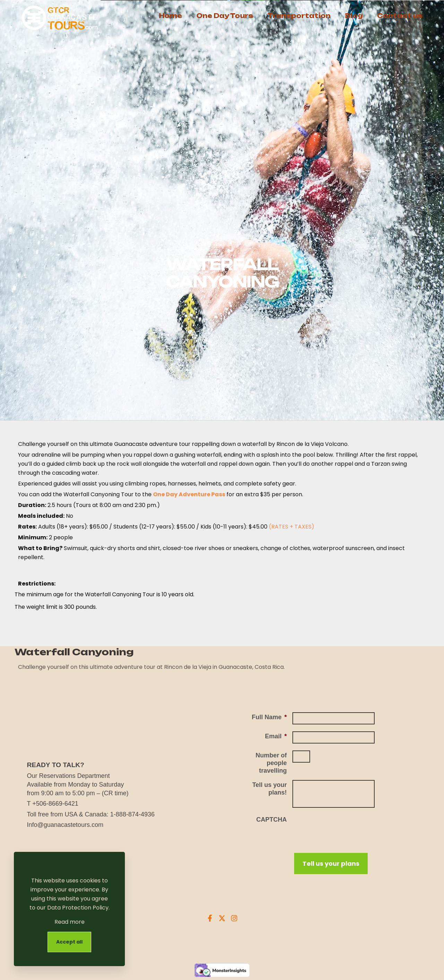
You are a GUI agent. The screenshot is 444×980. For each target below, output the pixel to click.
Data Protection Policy (78, 908)
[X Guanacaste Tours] (222, 918)
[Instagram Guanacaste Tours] (234, 918)
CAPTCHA (272, 820)
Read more (70, 922)
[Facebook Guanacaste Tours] (210, 918)
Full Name (269, 717)
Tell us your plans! (270, 789)
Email (276, 736)
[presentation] (345, 828)
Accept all (69, 942)
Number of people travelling (271, 763)
